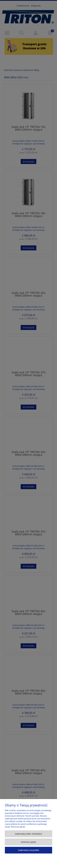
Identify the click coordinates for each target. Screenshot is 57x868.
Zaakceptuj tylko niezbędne (28, 834)
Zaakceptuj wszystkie (28, 850)
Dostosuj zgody (29, 842)
